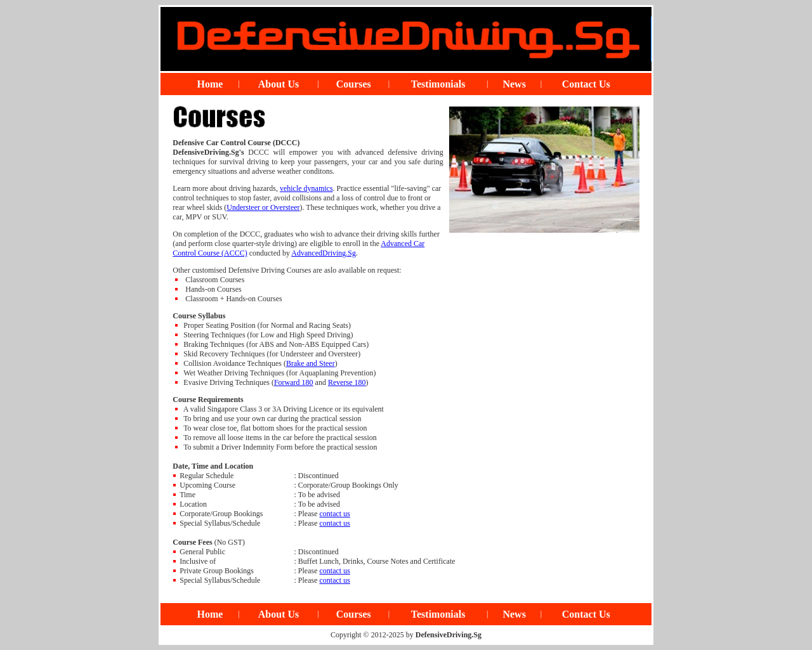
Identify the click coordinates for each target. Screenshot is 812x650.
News (514, 84)
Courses (354, 84)
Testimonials (438, 84)
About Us (278, 84)
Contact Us (586, 84)
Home (210, 84)
